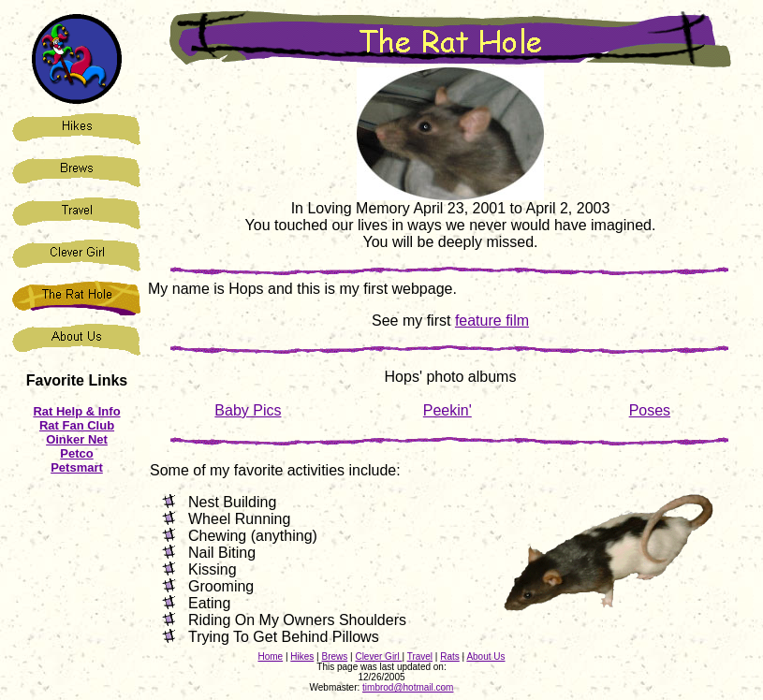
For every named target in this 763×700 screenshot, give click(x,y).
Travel (420, 656)
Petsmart (77, 467)
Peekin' (448, 410)
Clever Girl (378, 656)
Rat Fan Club (77, 425)
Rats (450, 656)
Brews (334, 656)
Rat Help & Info (76, 411)
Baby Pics (248, 410)
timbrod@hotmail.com (408, 687)
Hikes (302, 656)
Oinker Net (77, 439)
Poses (650, 410)
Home (270, 656)
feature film (492, 321)
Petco (76, 453)
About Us (485, 656)
